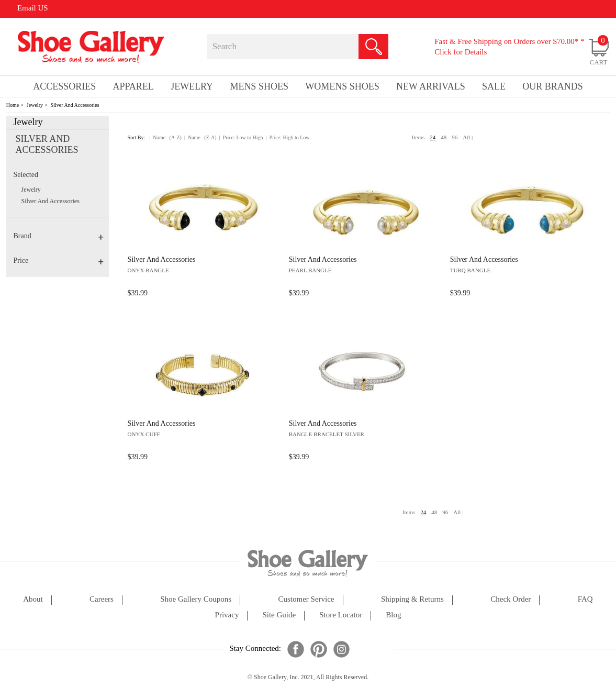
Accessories (64, 86)
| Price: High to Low (288, 137)
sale (494, 86)
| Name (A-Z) (165, 137)
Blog (393, 615)
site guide (279, 615)
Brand (58, 236)
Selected (25, 175)
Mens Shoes (259, 86)
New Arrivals (431, 86)
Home (13, 105)
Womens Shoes (342, 86)
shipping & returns (412, 599)
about (33, 599)
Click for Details (461, 52)
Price (58, 261)
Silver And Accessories (75, 105)
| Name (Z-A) (200, 137)
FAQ (585, 599)
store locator (341, 615)
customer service (306, 599)
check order (511, 599)
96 (455, 137)
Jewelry (35, 105)
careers (102, 599)
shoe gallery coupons (196, 599)
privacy (227, 615)
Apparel (133, 86)
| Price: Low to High (241, 137)
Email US (33, 8)
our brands (553, 86)
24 (433, 137)
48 (444, 137)
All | (468, 137)
